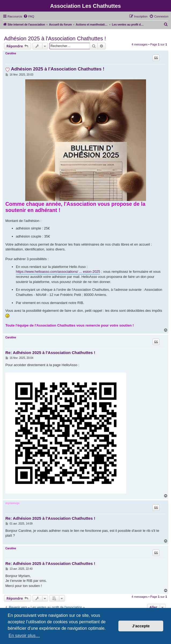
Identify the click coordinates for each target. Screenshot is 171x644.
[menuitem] (29, 16)
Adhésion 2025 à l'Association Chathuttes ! (55, 38)
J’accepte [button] (141, 626)
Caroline (11, 53)
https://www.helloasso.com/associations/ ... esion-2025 (58, 272)
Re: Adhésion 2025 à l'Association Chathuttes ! (50, 353)
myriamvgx (12, 503)
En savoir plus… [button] (24, 636)
